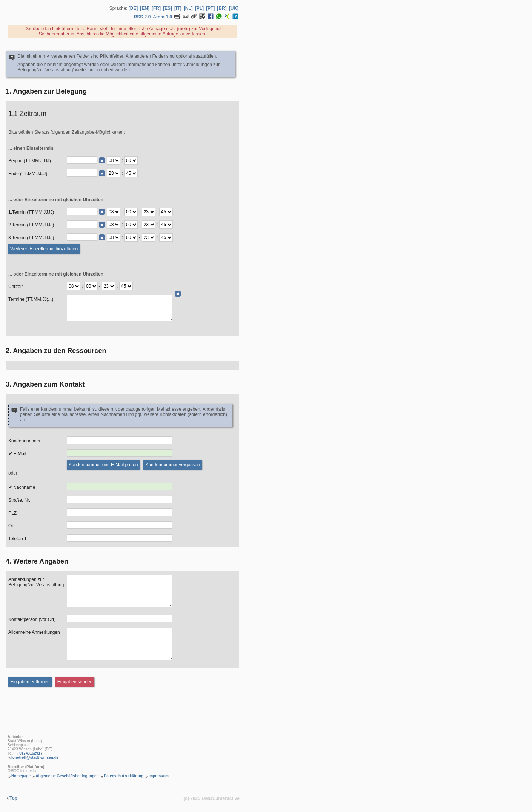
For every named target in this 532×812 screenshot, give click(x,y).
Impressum (158, 776)
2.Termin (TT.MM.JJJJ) (31, 225)
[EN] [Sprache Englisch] (145, 8)
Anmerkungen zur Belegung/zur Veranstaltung (36, 582)
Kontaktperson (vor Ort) (32, 619)
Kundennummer (24, 441)
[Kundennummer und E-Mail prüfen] (103, 465)
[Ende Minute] (131, 173)
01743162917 (31, 753)
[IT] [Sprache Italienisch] (178, 8)
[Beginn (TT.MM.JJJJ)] (82, 160)
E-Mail (17, 454)
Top (13, 798)
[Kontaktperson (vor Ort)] (120, 619)
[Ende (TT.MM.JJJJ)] (82, 173)
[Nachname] (120, 487)
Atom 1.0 (162, 17)
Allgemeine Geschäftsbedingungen (67, 776)
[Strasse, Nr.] (120, 499)
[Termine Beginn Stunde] (74, 286)
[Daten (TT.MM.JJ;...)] (120, 308)
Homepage (21, 776)
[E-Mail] (120, 453)
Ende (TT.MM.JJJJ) (28, 174)
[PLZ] (120, 512)
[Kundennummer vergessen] (172, 465)
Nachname (22, 487)
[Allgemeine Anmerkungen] (120, 644)
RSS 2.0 (142, 17)
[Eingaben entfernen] (30, 682)
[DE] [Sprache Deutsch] (133, 8)
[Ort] (120, 525)
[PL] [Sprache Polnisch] (199, 8)
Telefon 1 (18, 539)
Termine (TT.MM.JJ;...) (31, 299)
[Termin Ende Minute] (166, 212)
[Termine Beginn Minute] (91, 286)
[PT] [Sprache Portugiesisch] (210, 8)
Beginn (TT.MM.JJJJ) (30, 161)
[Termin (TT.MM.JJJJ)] (82, 211)
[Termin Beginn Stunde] (114, 212)
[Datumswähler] (102, 160)
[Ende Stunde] (114, 173)
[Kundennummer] (120, 440)
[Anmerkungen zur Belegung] (120, 591)
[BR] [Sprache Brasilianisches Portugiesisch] (222, 8)
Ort (12, 526)
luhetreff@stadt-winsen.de (35, 757)
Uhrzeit (15, 287)
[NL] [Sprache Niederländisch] (188, 8)
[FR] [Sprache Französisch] (156, 8)
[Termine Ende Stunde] (109, 286)
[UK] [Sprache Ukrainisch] (234, 8)
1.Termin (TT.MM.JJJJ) (31, 212)
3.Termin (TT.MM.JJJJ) (31, 238)
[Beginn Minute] (131, 160)
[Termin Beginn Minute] (131, 212)
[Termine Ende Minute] (126, 286)
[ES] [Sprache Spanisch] (168, 8)
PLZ (12, 513)
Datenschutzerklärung (124, 776)
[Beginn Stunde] (114, 160)
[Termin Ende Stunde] (149, 212)
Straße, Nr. (19, 500)
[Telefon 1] (120, 538)
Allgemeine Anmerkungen (34, 632)
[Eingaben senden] (75, 682)
